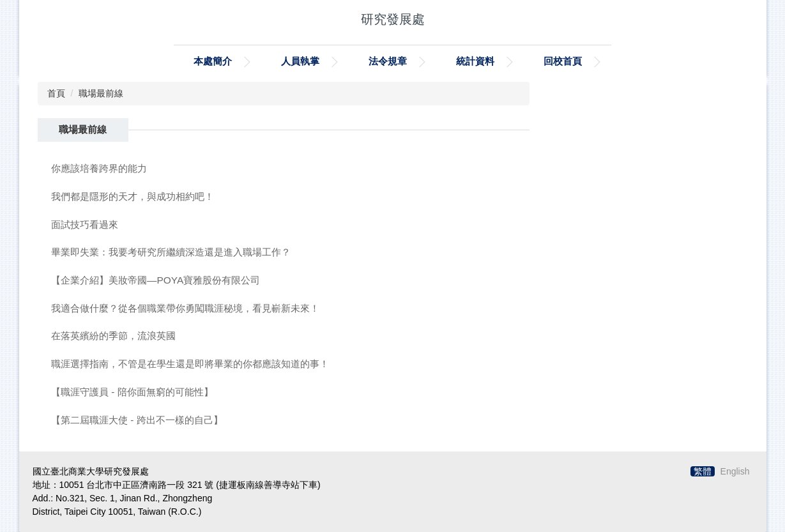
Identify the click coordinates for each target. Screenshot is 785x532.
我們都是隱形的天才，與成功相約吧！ (133, 196)
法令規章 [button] (388, 61)
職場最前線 (101, 93)
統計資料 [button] (475, 61)
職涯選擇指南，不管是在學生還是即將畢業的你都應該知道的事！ (190, 364)
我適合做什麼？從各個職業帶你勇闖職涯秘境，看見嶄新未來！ (185, 308)
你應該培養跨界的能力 (99, 168)
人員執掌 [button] (300, 61)
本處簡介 (213, 61)
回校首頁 (563, 61)
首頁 (56, 93)
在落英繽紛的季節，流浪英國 (113, 336)
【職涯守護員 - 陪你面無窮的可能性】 (132, 392)
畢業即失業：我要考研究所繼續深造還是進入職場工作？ (171, 252)
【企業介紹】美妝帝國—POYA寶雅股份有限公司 (156, 280)
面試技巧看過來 (85, 224)
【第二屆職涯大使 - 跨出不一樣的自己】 (137, 420)
